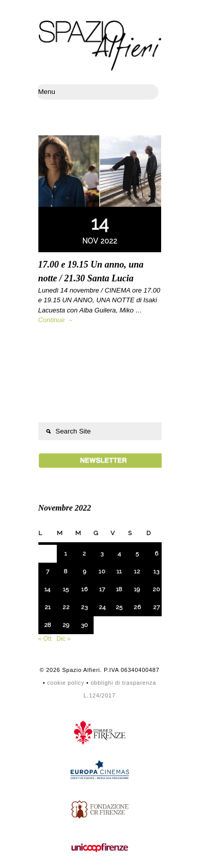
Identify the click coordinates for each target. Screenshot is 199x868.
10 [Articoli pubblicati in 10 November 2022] (102, 571)
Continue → (56, 320)
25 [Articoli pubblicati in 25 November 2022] (119, 607)
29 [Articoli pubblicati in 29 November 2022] (66, 625)
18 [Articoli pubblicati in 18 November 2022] (119, 589)
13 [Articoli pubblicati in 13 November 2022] (156, 571)
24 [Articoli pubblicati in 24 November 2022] (102, 607)
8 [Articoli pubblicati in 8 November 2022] (66, 571)
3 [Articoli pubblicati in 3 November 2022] (102, 553)
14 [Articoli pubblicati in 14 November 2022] (47, 589)
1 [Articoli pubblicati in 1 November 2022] (66, 553)
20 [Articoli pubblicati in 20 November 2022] (156, 589)
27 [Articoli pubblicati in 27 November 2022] (156, 607)
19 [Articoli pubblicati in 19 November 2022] (137, 589)
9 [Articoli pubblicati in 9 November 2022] (84, 571)
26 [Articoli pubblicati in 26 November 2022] (137, 607)
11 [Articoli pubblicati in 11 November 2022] (119, 571)
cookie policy (66, 683)
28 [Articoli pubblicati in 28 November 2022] (48, 625)
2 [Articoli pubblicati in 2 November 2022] (84, 553)
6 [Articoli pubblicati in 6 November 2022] (156, 553)
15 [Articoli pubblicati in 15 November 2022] (66, 589)
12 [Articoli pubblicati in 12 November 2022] (137, 571)
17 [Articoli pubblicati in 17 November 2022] (102, 589)
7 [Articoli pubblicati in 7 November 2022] (48, 571)
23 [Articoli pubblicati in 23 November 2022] (84, 607)
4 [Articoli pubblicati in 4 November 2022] (119, 553)
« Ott (45, 639)
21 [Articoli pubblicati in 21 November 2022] (48, 607)
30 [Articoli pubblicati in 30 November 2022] (84, 625)
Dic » (64, 639)
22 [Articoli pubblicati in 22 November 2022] (66, 607)
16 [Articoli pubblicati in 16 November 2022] (84, 589)
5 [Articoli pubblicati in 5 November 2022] (137, 553)
